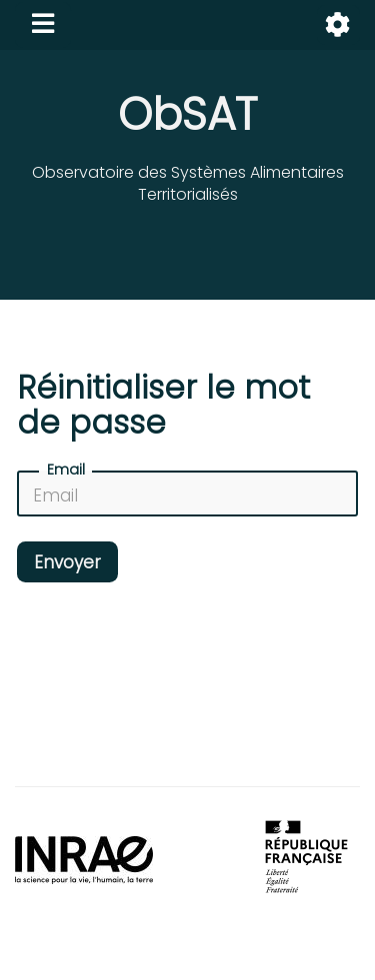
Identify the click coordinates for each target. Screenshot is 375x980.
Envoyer (67, 562)
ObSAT (187, 114)
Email (66, 470)
